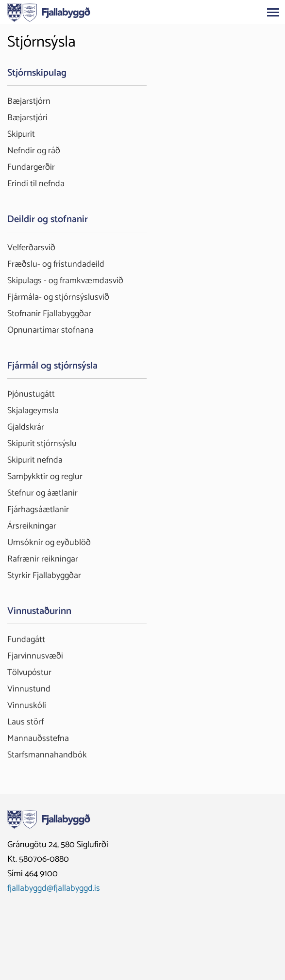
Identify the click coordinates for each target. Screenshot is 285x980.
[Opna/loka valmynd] (273, 12)
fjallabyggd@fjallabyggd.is (54, 888)
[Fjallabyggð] (49, 12)
